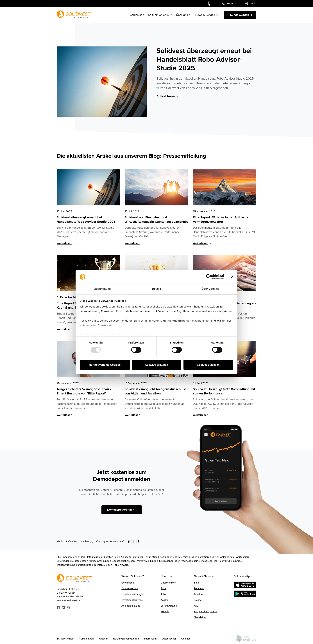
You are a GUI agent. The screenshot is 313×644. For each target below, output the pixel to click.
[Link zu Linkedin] (63, 607)
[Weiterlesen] (70, 244)
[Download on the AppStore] (245, 585)
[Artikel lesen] (206, 97)
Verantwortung (169, 606)
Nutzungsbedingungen (126, 639)
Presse (198, 600)
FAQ (196, 606)
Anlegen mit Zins (131, 606)
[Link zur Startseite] (74, 14)
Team (164, 588)
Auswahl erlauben (156, 365)
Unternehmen (168, 583)
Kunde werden (130, 588)
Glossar (104, 639)
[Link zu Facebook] (58, 607)
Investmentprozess (132, 600)
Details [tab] (156, 289)
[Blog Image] (102, 82)
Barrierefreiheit (65, 639)
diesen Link (144, 335)
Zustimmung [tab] (103, 289)
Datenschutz (169, 639)
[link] (210, 4)
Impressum (150, 639)
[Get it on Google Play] (245, 594)
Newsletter (200, 617)
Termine (198, 594)
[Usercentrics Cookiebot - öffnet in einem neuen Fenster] (209, 277)
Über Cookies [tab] (210, 289)
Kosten (165, 600)
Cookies (186, 639)
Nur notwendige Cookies (105, 365)
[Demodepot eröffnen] (122, 510)
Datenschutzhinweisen (176, 321)
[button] (160, 15)
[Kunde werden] (240, 15)
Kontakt (165, 612)
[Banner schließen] (232, 277)
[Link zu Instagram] (68, 607)
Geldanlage (137, 15)
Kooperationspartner (205, 612)
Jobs (163, 594)
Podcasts (199, 588)
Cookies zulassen (208, 365)
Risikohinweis (120, 565)
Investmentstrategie (132, 594)
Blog (196, 583)
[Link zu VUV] (133, 542)
